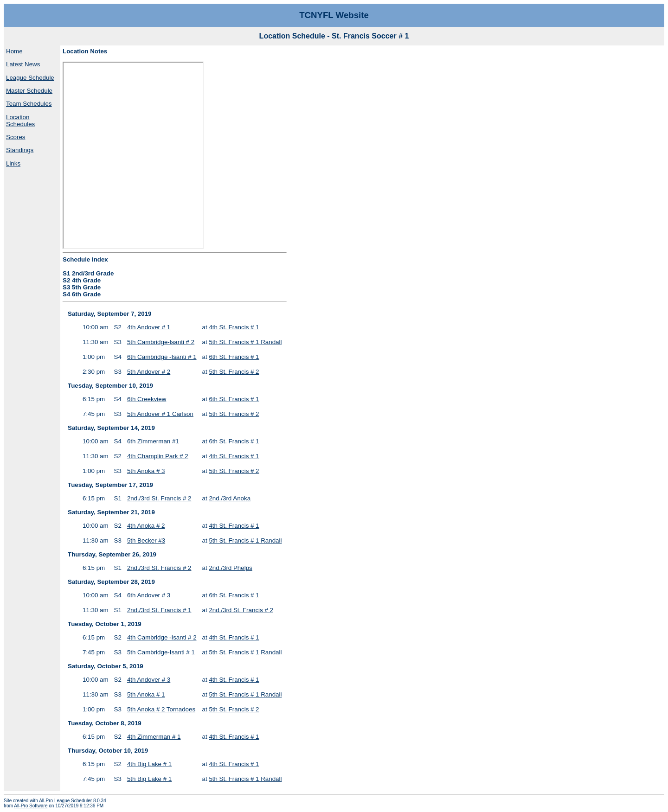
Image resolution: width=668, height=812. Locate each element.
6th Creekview (147, 399)
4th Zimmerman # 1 (154, 737)
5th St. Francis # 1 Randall (245, 342)
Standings (20, 150)
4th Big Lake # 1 (149, 764)
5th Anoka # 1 (146, 694)
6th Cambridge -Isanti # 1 (162, 357)
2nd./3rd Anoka (230, 498)
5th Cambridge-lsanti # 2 (161, 342)
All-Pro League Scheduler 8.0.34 (73, 801)
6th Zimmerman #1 (153, 441)
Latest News (23, 64)
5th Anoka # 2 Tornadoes (161, 709)
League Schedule (30, 78)
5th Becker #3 (146, 540)
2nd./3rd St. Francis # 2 (159, 498)
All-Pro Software (31, 806)
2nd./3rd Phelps (230, 568)
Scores (16, 137)
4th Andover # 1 (149, 327)
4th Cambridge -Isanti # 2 (162, 637)
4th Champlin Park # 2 (158, 456)
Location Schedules (20, 121)
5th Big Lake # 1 (149, 779)
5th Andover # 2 (149, 372)
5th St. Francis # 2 (234, 372)
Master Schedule (29, 91)
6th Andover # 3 (149, 595)
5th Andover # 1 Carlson (160, 414)
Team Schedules (29, 104)
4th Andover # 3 (149, 680)
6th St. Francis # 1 (234, 357)
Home (14, 51)
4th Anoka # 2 (146, 526)
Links (13, 163)
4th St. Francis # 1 (234, 327)
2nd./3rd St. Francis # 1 (159, 610)
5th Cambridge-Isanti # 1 (161, 652)
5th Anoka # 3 (146, 471)
